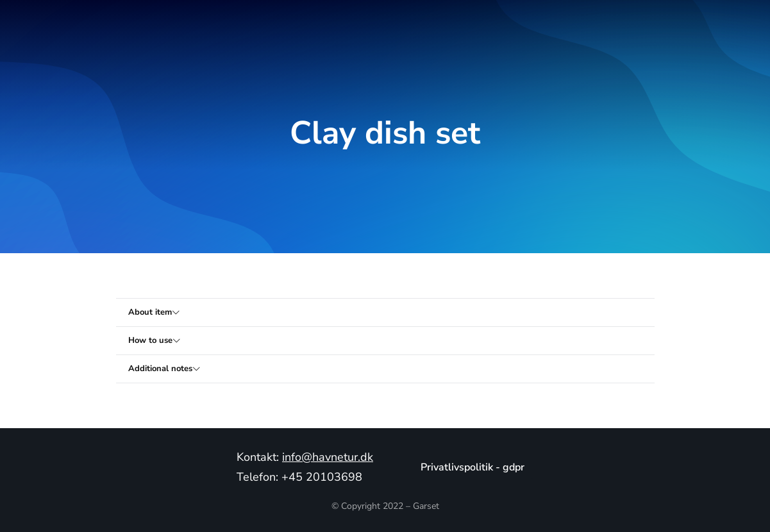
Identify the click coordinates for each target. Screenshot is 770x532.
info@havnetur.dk (328, 457)
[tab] (385, 312)
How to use (151, 341)
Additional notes (161, 369)
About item (151, 312)
